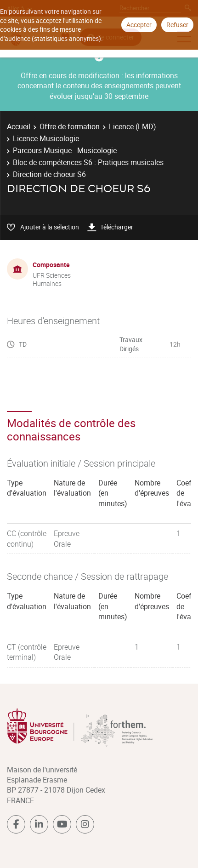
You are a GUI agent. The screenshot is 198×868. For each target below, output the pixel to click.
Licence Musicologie (46, 138)
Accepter (139, 25)
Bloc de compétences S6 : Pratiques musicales (88, 162)
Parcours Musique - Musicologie (65, 150)
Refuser (177, 25)
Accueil (19, 126)
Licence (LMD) (133, 126)
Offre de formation (70, 126)
